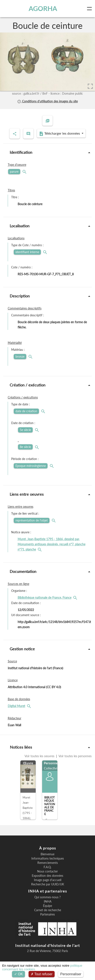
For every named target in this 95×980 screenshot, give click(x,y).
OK (19, 974)
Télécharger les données (60, 134)
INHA (48, 902)
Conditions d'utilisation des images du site (47, 101)
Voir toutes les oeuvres (40, 756)
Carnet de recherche (48, 910)
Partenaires (47, 914)
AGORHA (43, 8)
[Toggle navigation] (90, 9)
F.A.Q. (47, 867)
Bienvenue (47, 854)
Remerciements (48, 863)
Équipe (47, 906)
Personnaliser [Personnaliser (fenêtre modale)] (71, 974)
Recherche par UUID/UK (48, 884)
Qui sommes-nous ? (47, 897)
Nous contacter (47, 871)
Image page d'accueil (48, 880)
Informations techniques (48, 858)
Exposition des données (47, 876)
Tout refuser (42, 974)
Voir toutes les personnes (75, 756)
